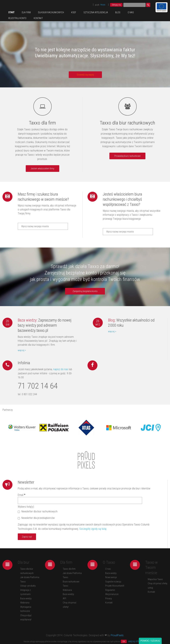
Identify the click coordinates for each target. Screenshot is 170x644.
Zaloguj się (116, 5)
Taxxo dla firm (69, 569)
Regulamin (110, 590)
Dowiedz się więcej (85, 75)
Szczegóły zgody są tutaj (93, 529)
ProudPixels (117, 635)
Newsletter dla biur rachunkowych (38, 511)
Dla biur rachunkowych (51, 12)
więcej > (22, 350)
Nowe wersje (111, 577)
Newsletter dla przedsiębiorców (36, 518)
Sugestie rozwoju (113, 582)
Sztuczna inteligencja (96, 12)
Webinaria (25, 603)
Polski (103, 5)
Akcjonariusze (112, 594)
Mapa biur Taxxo (155, 579)
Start (11, 12)
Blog (118, 12)
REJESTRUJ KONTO (17, 18)
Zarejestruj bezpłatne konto (85, 291)
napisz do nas (60, 369)
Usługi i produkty (28, 586)
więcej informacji (137, 641)
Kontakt (38, 18)
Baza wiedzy (26, 598)
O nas (131, 12)
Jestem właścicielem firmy (42, 169)
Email (21, 495)
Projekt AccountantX (115, 586)
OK (124, 641)
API (64, 598)
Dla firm (26, 12)
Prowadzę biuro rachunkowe (127, 156)
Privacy (109, 598)
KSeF (74, 12)
